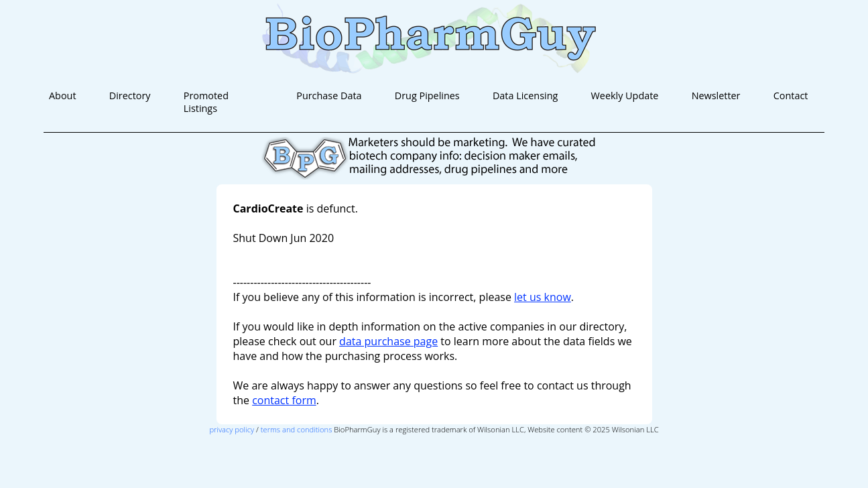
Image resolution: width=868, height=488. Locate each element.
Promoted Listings (206, 102)
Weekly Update (625, 96)
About (63, 96)
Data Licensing (525, 96)
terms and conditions (297, 429)
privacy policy (232, 429)
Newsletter (716, 96)
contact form (284, 400)
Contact (791, 96)
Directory (130, 96)
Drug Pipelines (427, 96)
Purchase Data (329, 96)
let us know (543, 297)
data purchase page (388, 341)
